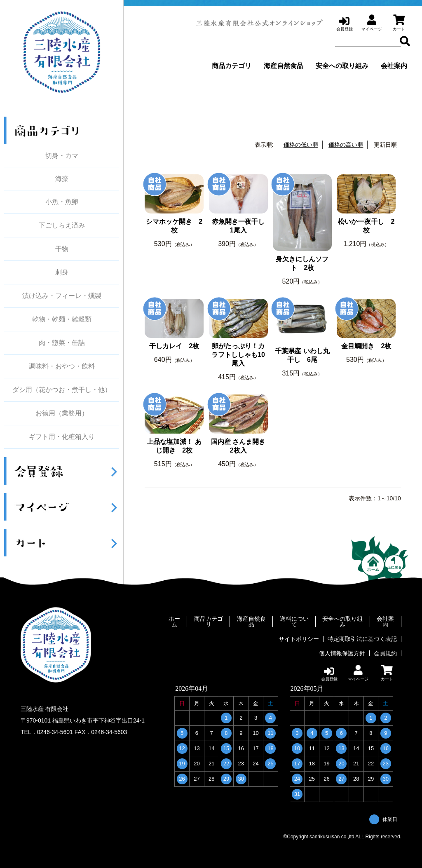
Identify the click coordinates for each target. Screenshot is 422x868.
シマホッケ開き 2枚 (174, 226)
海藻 (62, 179)
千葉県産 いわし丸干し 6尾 (302, 355)
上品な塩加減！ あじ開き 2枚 (174, 446)
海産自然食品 (284, 66)
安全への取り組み (342, 66)
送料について (294, 622)
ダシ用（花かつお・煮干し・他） (62, 390)
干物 (62, 249)
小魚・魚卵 (62, 202)
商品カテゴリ (232, 66)
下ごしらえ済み (62, 225)
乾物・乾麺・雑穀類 (62, 319)
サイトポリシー (299, 639)
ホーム (174, 622)
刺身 (62, 272)
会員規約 (385, 653)
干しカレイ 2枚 (174, 346)
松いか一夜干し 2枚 (366, 226)
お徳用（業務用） (62, 413)
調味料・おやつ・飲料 (62, 366)
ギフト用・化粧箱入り (62, 437)
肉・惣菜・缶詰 (62, 343)
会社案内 (394, 66)
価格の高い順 (346, 145)
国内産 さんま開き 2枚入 (238, 446)
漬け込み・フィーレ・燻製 (62, 296)
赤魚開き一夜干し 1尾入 (240, 226)
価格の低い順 (301, 145)
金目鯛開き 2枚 (366, 346)
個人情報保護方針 (342, 653)
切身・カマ (62, 156)
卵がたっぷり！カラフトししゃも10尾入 (238, 355)
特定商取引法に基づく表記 (362, 639)
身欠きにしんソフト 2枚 (302, 263)
